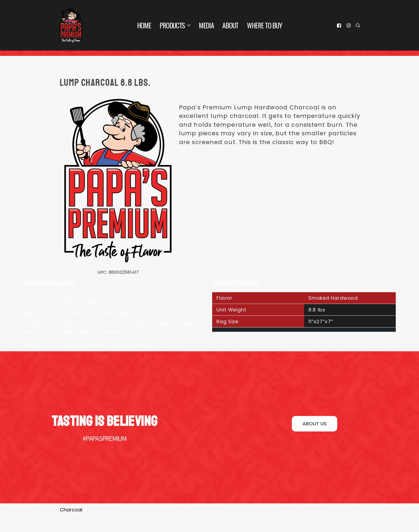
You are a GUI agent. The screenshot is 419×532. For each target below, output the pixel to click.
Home (144, 25)
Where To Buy (264, 25)
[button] (315, 424)
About (230, 25)
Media (206, 25)
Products (175, 25)
